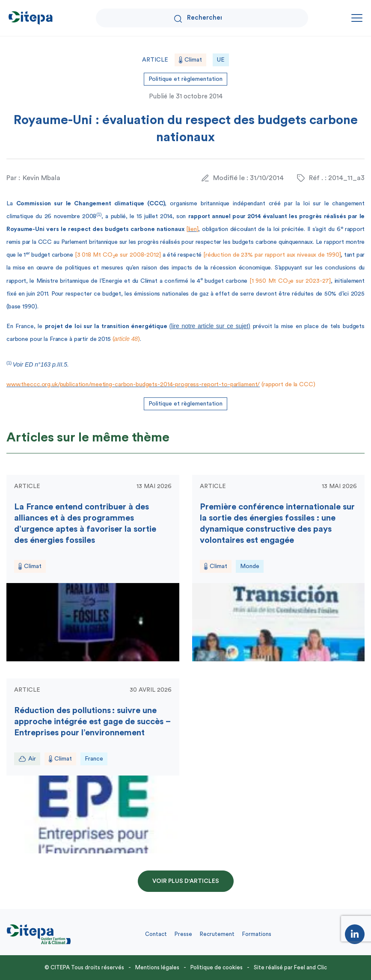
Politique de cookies (217, 967)
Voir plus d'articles (186, 881)
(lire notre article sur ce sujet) (210, 326)
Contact (156, 934)
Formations (257, 934)
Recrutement (217, 934)
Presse (183, 934)
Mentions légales (157, 967)
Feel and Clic (310, 967)
